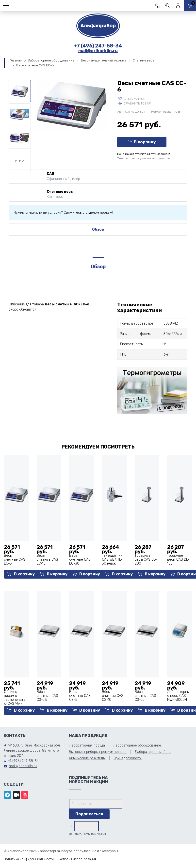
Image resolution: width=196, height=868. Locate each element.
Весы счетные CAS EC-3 (15, 560)
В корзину (142, 142)
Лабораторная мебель (153, 752)
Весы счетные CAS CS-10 (113, 696)
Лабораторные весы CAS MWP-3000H (178, 696)
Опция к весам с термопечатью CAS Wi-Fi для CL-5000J (14, 702)
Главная (16, 60)
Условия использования (78, 859)
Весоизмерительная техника (104, 60)
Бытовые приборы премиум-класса (98, 752)
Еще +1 (20, 161)
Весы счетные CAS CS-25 (145, 696)
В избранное (132, 99)
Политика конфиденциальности (29, 859)
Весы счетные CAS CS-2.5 (47, 696)
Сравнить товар (135, 103)
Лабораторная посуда (87, 745)
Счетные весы (144, 60)
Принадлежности (128, 758)
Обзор (98, 229)
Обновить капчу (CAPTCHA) (87, 834)
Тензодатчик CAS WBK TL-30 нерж (112, 560)
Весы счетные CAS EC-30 (80, 560)
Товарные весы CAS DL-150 (178, 560)
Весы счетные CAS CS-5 (80, 696)
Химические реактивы (87, 758)
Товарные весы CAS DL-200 (146, 560)
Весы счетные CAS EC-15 (47, 560)
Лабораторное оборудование (51, 60)
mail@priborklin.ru (98, 51)
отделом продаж (99, 213)
